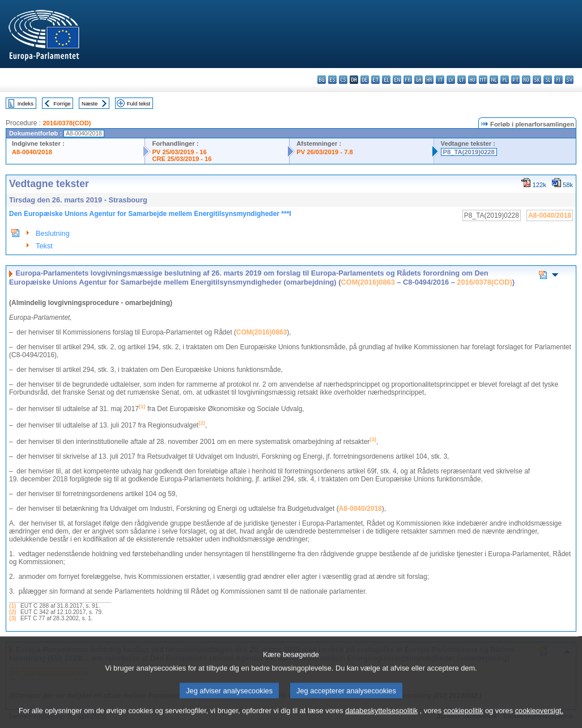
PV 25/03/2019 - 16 (179, 152)
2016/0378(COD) (67, 123)
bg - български (322, 80)
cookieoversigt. (539, 720)
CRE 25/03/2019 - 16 (182, 159)
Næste (90, 103)
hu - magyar (472, 80)
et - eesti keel (375, 80)
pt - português (515, 80)
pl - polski (505, 80)
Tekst (44, 246)
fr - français (408, 80)
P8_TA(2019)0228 (469, 152)
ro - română (526, 80)
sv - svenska (569, 80)
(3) (12, 618)
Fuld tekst (139, 103)
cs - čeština (343, 80)
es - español (332, 80)
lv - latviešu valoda (451, 80)
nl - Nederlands (494, 80)
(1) (12, 606)
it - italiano (440, 80)
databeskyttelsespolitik (381, 720)
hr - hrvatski (429, 80)
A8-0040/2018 (32, 152)
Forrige (62, 103)
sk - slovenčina (537, 80)
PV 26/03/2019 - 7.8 (325, 152)
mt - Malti (483, 80)
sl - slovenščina (548, 80)
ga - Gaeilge (419, 80)
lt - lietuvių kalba (462, 80)
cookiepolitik (464, 720)
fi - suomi (558, 80)
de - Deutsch (365, 80)
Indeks (26, 103)
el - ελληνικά (386, 80)
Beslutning (53, 233)
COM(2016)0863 (368, 282)
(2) (12, 612)
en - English (397, 80)
